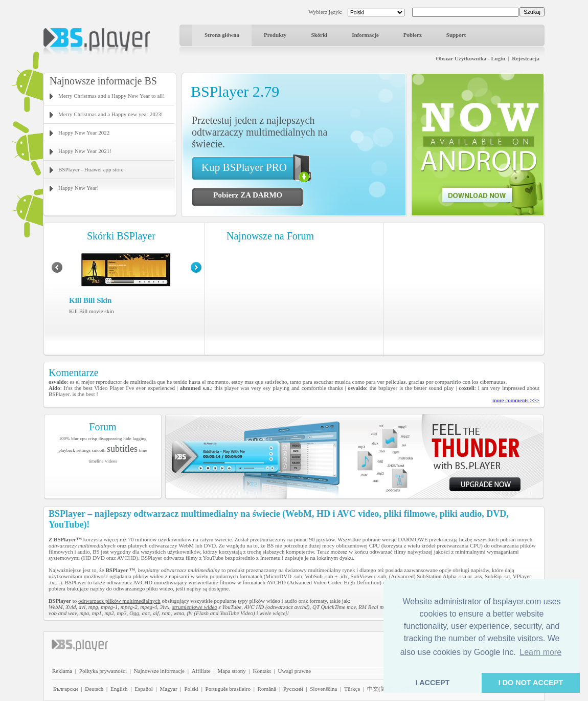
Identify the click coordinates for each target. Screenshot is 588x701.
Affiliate (201, 671)
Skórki (319, 35)
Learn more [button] (540, 652)
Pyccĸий (293, 689)
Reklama (62, 671)
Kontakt (262, 671)
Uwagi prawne (295, 671)
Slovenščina (323, 689)
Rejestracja (526, 58)
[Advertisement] (464, 289)
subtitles (122, 449)
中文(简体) (380, 689)
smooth (99, 450)
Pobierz (413, 35)
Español (143, 689)
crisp (93, 439)
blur (75, 439)
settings (83, 450)
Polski (191, 689)
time (143, 450)
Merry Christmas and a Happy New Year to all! (111, 96)
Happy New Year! (78, 188)
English (119, 689)
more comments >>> (516, 400)
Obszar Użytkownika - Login (470, 58)
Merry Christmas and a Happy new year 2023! (110, 114)
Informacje (365, 35)
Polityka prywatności (103, 671)
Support (456, 35)
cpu (84, 439)
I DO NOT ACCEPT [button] (531, 683)
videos (111, 461)
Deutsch (94, 689)
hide (127, 439)
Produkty (275, 35)
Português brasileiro (228, 689)
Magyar (168, 689)
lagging (139, 439)
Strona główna (222, 35)
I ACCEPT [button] (433, 683)
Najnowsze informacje (159, 671)
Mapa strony (231, 671)
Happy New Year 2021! (85, 151)
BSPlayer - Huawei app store (91, 169)
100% (65, 439)
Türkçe (352, 689)
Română (267, 689)
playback (66, 450)
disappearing (110, 439)
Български (66, 689)
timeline (96, 461)
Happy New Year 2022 (84, 133)
